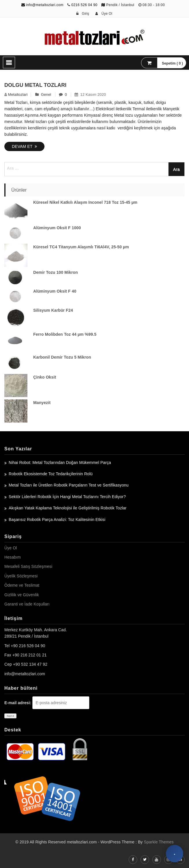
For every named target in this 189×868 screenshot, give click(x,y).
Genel (46, 94)
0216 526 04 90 (84, 5)
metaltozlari (18, 94)
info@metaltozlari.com (42, 5)
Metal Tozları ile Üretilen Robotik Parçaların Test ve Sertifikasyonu (69, 485)
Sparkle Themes (159, 842)
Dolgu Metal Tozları (35, 85)
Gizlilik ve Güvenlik (22, 595)
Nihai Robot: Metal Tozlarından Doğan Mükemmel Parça (60, 463)
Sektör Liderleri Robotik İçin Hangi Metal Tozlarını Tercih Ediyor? (67, 497)
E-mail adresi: (18, 703)
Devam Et (24, 146)
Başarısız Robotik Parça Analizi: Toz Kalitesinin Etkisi (57, 520)
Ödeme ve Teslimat (22, 585)
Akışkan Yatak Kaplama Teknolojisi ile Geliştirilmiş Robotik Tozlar (68, 508)
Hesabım (13, 557)
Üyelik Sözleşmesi (21, 576)
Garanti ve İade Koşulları (27, 604)
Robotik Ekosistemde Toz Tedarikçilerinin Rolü (51, 474)
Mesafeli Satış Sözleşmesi (28, 566)
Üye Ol (11, 548)
